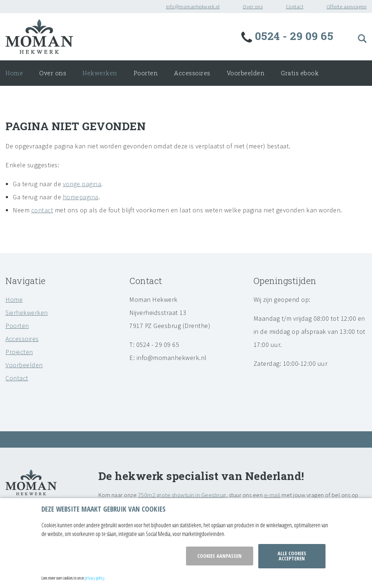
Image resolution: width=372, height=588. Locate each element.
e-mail (272, 495)
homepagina (81, 197)
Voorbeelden (246, 73)
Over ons (253, 7)
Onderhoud (39, 98)
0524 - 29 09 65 (289, 36)
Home (14, 73)
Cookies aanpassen (219, 556)
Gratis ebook (300, 73)
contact (42, 210)
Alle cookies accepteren (292, 556)
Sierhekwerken (27, 313)
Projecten (19, 352)
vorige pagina (82, 184)
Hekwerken (100, 73)
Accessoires (192, 73)
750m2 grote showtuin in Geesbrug (182, 495)
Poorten (146, 73)
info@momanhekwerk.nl (193, 7)
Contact (295, 7)
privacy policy (94, 578)
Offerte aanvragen (347, 7)
